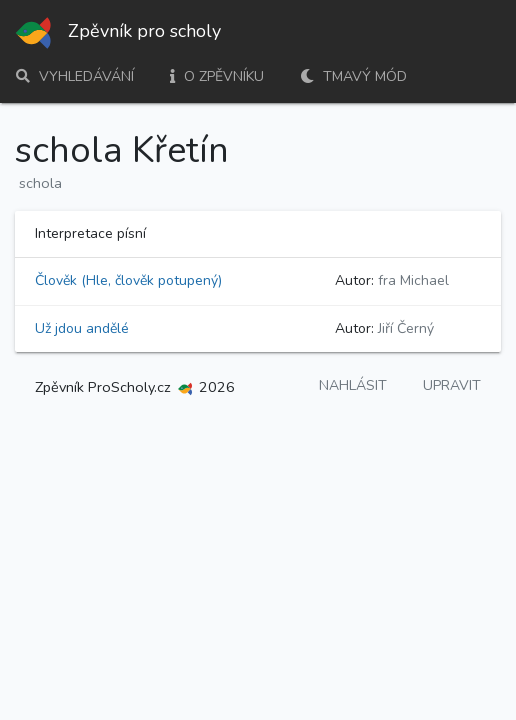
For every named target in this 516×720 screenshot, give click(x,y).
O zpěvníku (217, 76)
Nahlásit (353, 385)
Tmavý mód (353, 76)
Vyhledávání (75, 76)
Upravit (452, 385)
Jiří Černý (406, 328)
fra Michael (413, 280)
